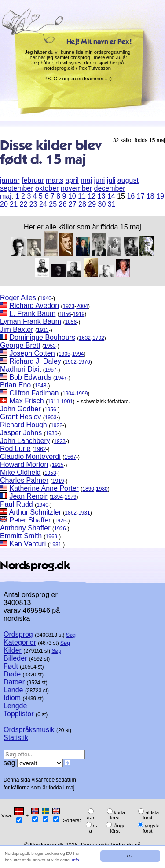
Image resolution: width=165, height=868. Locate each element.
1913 (43, 330)
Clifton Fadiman (34, 393)
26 (63, 204)
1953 (50, 346)
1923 (69, 306)
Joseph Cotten (32, 353)
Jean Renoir (28, 496)
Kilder (13, 650)
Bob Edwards (30, 377)
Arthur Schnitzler (35, 512)
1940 (46, 298)
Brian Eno (15, 385)
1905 (64, 354)
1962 (40, 449)
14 (111, 196)
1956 (50, 410)
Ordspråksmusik (29, 730)
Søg (71, 635)
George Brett (20, 345)
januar (10, 180)
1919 (79, 314)
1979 (71, 497)
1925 (58, 465)
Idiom (12, 698)
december (109, 188)
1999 (82, 394)
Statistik (16, 738)
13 (102, 196)
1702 (98, 338)
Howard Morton (24, 464)
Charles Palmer (24, 480)
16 (131, 196)
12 (92, 196)
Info (76, 860)
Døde (12, 674)
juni (99, 180)
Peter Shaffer (30, 520)
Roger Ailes (18, 298)
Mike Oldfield (20, 472)
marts (55, 180)
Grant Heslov (20, 417)
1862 (71, 513)
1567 (70, 457)
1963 (51, 417)
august (128, 180)
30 (102, 204)
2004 (82, 306)
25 (53, 204)
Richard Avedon (34, 306)
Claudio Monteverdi (30, 457)
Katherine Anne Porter (44, 488)
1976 (84, 362)
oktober (47, 188)
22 (24, 204)
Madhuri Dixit (20, 369)
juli (111, 180)
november (76, 188)
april (72, 180)
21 (14, 204)
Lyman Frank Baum (31, 321)
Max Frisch (26, 401)
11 (82, 196)
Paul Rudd (16, 504)
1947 (61, 378)
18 (150, 196)
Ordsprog (18, 634)
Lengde (15, 706)
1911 (53, 402)
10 (72, 196)
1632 (85, 338)
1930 (52, 433)
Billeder (15, 658)
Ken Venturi (27, 544)
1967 (51, 370)
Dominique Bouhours (42, 337)
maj (86, 180)
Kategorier (20, 642)
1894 (57, 497)
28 (82, 204)
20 (4, 204)
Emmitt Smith (21, 536)
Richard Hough (24, 425)
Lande (13, 690)
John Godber (20, 409)
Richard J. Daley (35, 361)
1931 (84, 513)
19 (160, 196)
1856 (65, 314)
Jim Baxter (17, 329)
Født (11, 666)
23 (33, 204)
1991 (67, 402)
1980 (102, 489)
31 (112, 204)
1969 (52, 537)
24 (43, 204)
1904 (68, 394)
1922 (57, 425)
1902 (71, 362)
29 (92, 204)
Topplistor (18, 714)
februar (33, 180)
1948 (41, 386)
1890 (88, 489)
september (17, 188)
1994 (78, 354)
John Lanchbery (25, 441)
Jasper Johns (21, 433)
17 (141, 196)
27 (73, 204)
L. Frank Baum (32, 314)
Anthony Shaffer (25, 528)
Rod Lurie (15, 449)
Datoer (14, 682)
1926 (60, 521)
